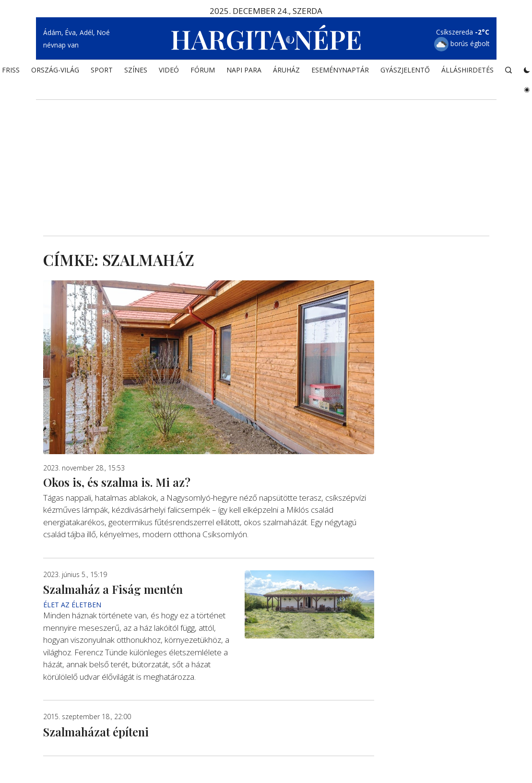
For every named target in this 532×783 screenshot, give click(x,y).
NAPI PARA (244, 70)
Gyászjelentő (405, 70)
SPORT (102, 70)
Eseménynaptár (340, 70)
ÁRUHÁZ (286, 70)
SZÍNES (136, 70)
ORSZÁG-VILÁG (55, 70)
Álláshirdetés (467, 70)
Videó (169, 70)
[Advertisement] (266, 154)
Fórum (203, 70)
